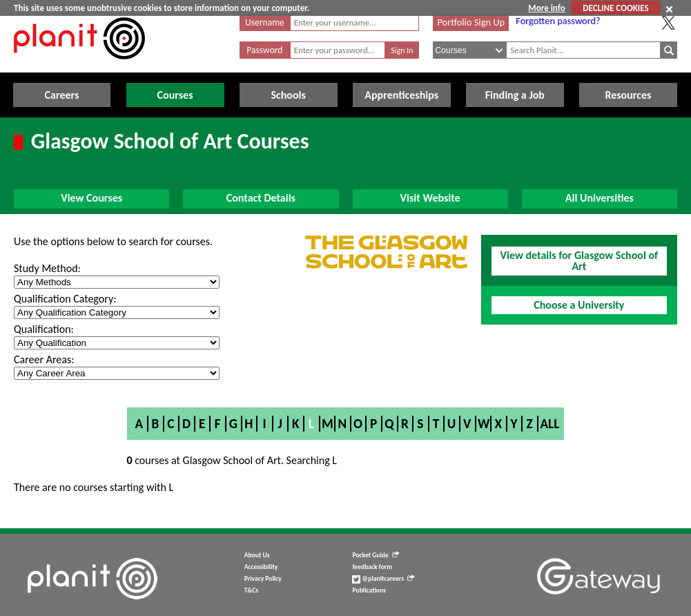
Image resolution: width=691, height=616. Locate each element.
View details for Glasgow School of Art (580, 261)
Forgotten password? (558, 21)
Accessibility (261, 567)
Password (264, 50)
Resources (628, 95)
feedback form (372, 567)
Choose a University (579, 305)
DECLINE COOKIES (615, 8)
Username (265, 22)
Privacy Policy (263, 579)
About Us (257, 555)
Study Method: (47, 268)
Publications (369, 590)
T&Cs (251, 590)
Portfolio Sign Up (471, 22)
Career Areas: (44, 359)
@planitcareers (383, 579)
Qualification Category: (65, 299)
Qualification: (44, 329)
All (549, 424)
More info (546, 8)
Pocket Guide (375, 555)
